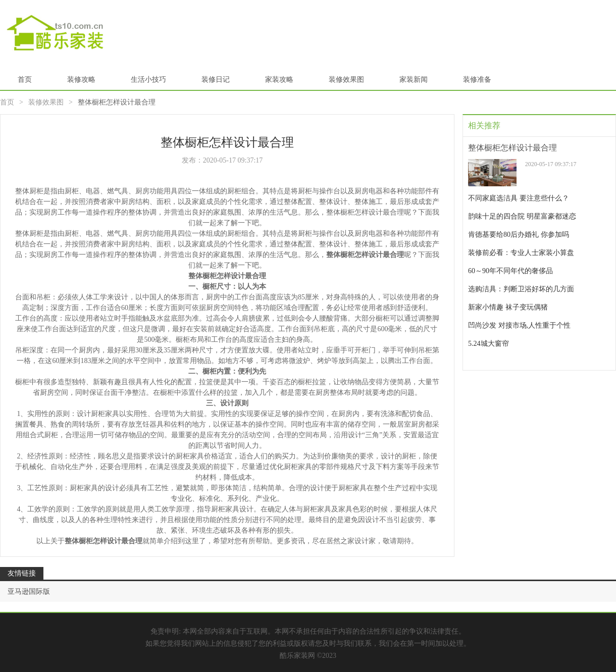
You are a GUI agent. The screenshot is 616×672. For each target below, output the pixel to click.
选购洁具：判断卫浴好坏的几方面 (521, 289)
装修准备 (477, 80)
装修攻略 (81, 80)
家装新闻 (414, 80)
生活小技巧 (148, 80)
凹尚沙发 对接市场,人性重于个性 (519, 325)
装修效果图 (346, 80)
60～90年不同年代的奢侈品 (510, 271)
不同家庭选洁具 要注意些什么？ (519, 198)
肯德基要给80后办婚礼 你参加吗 (519, 235)
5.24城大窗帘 (489, 344)
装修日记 (216, 80)
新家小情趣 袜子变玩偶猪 (508, 307)
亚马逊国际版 (29, 591)
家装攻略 (279, 80)
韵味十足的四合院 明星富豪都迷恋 (522, 216)
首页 (25, 80)
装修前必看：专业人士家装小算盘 (521, 253)
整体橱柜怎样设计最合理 (512, 148)
